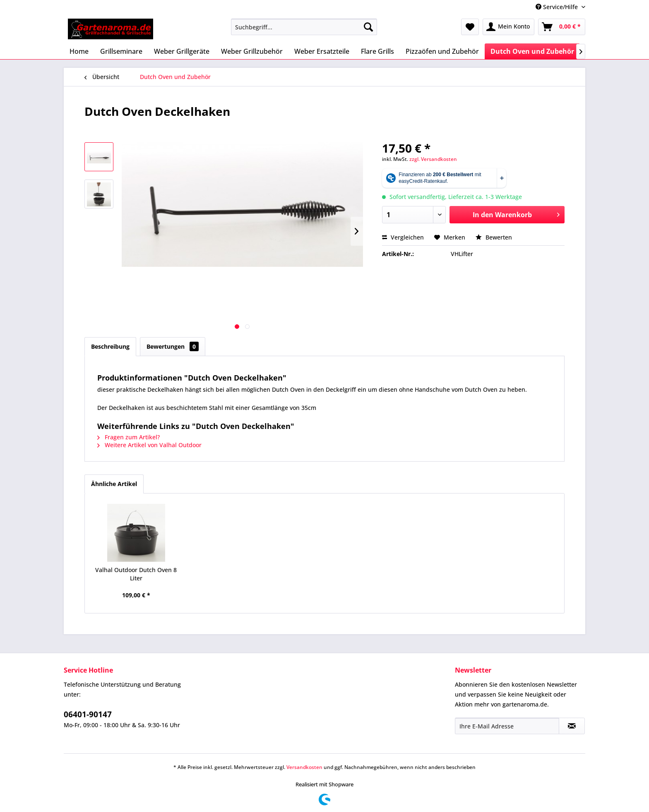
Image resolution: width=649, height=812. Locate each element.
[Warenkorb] (562, 27)
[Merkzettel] (470, 27)
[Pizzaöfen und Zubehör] (442, 51)
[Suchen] (368, 27)
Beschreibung (110, 346)
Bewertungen (173, 346)
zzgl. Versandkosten (433, 159)
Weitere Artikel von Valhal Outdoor (149, 445)
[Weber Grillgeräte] (182, 51)
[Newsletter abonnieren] (572, 726)
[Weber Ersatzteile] (322, 51)
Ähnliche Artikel (114, 484)
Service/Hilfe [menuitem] (558, 7)
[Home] (79, 51)
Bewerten (494, 237)
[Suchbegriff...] (304, 27)
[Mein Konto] (508, 27)
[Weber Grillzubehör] (252, 51)
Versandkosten (304, 767)
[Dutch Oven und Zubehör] (532, 51)
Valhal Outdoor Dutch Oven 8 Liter (136, 574)
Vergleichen (403, 237)
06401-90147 (88, 714)
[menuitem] (304, 27)
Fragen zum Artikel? (129, 437)
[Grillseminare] (121, 51)
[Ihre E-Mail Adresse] (507, 726)
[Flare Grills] (377, 51)
